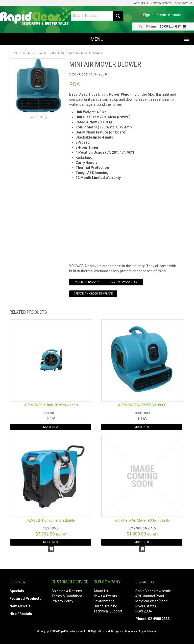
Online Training (105, 606)
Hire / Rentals (21, 614)
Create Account (169, 15)
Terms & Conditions (67, 596)
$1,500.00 (142, 534)
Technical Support (108, 611)
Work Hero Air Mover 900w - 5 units (142, 520)
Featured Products (26, 599)
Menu (97, 39)
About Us (141, 3)
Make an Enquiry (87, 282)
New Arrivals (20, 606)
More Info (51, 427)
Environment (104, 601)
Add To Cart (51, 549)
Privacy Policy (62, 601)
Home (14, 53)
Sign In (148, 15)
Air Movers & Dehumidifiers (43, 53)
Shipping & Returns (67, 591)
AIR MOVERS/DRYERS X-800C (142, 405)
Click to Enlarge (38, 117)
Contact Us (183, 3)
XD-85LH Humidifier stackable (51, 520)
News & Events (161, 3)
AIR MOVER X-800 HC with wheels (51, 405)
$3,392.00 (51, 534)
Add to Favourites (123, 282)
